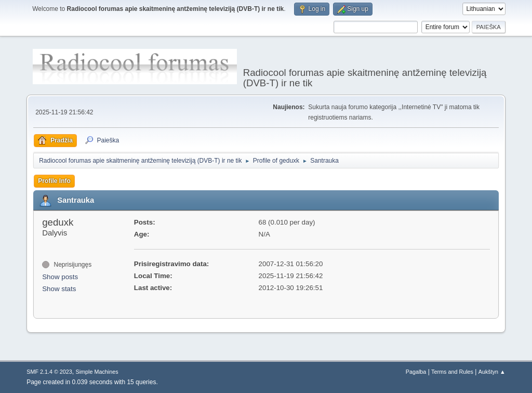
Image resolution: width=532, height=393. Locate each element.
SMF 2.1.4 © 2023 (49, 372)
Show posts (60, 277)
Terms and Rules (452, 372)
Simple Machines (97, 372)
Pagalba (416, 372)
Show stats (59, 289)
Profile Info (54, 181)
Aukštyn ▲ (492, 372)
